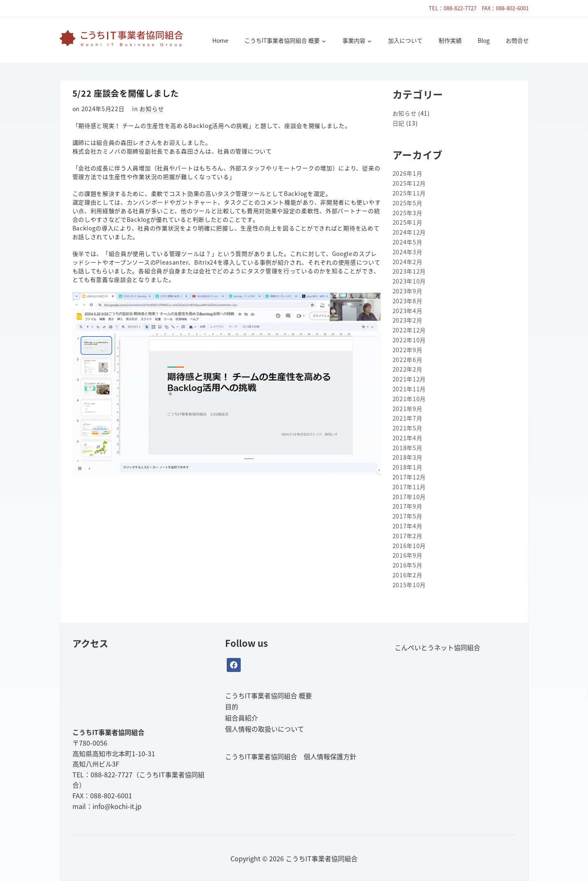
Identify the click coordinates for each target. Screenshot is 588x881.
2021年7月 (408, 418)
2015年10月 (409, 585)
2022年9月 (408, 350)
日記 (399, 123)
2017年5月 (408, 516)
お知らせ (152, 109)
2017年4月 (408, 526)
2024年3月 (408, 252)
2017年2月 (408, 536)
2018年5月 (408, 448)
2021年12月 (409, 379)
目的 (232, 707)
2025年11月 (409, 193)
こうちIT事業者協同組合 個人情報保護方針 (291, 756)
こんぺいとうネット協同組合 (437, 647)
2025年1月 (408, 222)
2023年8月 (408, 301)
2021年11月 (409, 389)
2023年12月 (409, 271)
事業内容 (354, 40)
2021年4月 (408, 438)
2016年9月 (408, 555)
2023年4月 (408, 311)
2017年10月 (409, 497)
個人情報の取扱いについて (265, 729)
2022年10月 (409, 340)
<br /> (134, 687)
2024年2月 (408, 262)
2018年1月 (408, 467)
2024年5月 (408, 242)
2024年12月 (409, 232)
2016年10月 (409, 546)
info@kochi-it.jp (117, 806)
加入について (405, 40)
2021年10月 (409, 399)
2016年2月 (408, 575)
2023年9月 (408, 291)
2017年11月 (409, 487)
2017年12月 (409, 477)
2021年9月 (408, 409)
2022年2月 (408, 369)
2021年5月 (408, 428)
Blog (484, 40)
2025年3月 (408, 213)
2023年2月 (408, 320)
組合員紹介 (242, 718)
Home (220, 40)
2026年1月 (408, 173)
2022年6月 (408, 360)
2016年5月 (408, 565)
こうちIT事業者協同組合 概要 (282, 40)
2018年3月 (408, 457)
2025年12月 (409, 183)
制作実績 (450, 40)
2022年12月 (409, 330)
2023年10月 (409, 281)
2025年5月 (408, 203)
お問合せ (517, 40)
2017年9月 (408, 506)
